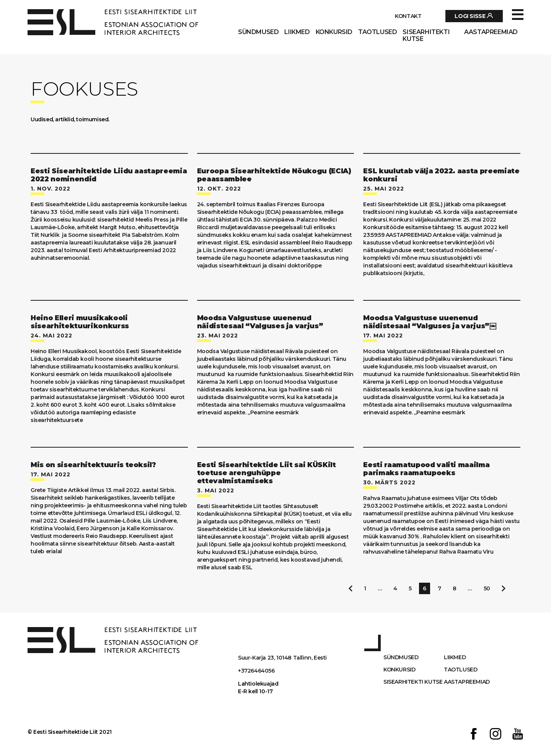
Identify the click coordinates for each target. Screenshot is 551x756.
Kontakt (408, 16)
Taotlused (377, 32)
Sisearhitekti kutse (426, 36)
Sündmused (258, 32)
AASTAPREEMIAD (491, 32)
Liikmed (297, 32)
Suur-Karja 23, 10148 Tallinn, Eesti (282, 658)
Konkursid (334, 32)
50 (487, 588)
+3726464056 (256, 671)
